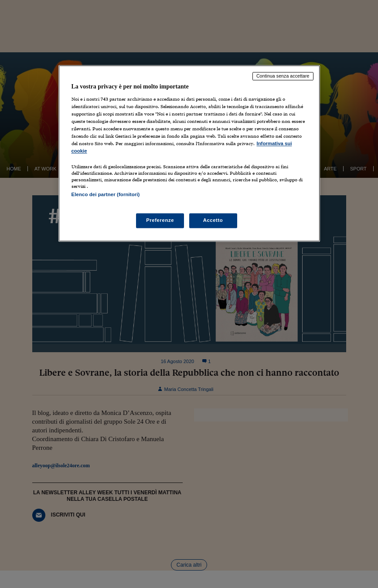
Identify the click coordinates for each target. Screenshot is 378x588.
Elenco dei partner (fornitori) (106, 195)
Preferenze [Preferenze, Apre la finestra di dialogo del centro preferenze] (160, 220)
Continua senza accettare (283, 76)
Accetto (213, 220)
